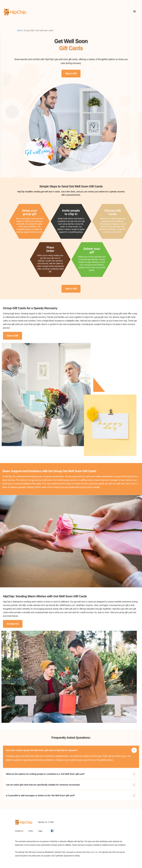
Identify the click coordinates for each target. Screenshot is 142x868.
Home (20, 30)
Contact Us (13, 624)
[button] (135, 12)
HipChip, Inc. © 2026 (46, 822)
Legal (40, 831)
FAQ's (31, 831)
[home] (15, 12)
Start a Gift (71, 73)
